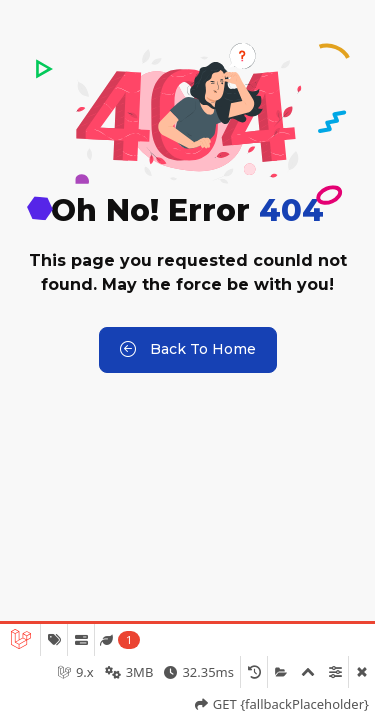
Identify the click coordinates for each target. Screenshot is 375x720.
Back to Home (188, 350)
